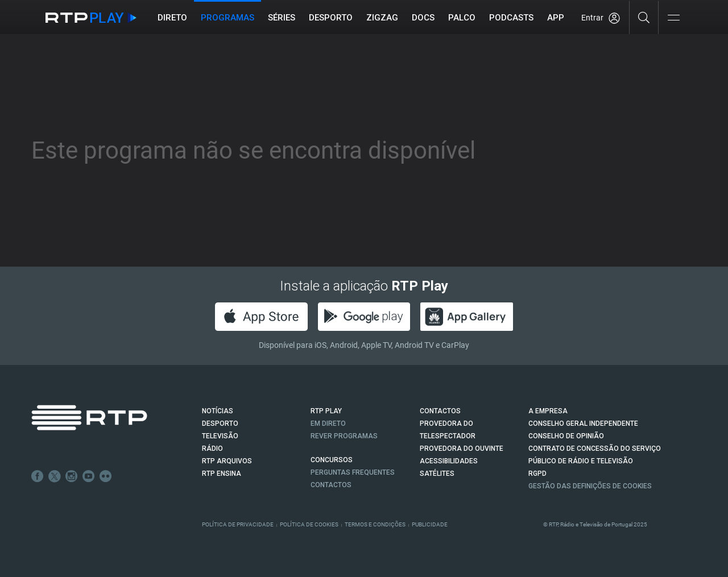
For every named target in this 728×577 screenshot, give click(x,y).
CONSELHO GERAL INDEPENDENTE (583, 424)
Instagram (72, 476)
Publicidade (430, 524)
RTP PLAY (326, 411)
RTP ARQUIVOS (227, 461)
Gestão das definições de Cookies (590, 486)
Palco (462, 18)
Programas (227, 18)
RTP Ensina (222, 474)
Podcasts (511, 18)
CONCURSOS (332, 460)
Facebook (38, 476)
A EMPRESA (548, 411)
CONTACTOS (440, 411)
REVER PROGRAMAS (344, 436)
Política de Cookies (309, 524)
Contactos (331, 485)
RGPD (537, 474)
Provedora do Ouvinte (462, 449)
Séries (282, 18)
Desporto (331, 18)
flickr (106, 476)
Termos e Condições (375, 524)
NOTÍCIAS (218, 411)
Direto (172, 18)
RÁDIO (212, 449)
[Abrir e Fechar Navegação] (673, 18)
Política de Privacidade (238, 524)
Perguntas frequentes (353, 472)
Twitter (55, 476)
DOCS (423, 18)
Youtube (89, 476)
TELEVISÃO (220, 436)
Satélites (437, 474)
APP (556, 18)
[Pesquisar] (644, 17)
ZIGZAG (382, 18)
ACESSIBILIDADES (449, 461)
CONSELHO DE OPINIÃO (566, 436)
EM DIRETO (328, 424)
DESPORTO (220, 424)
